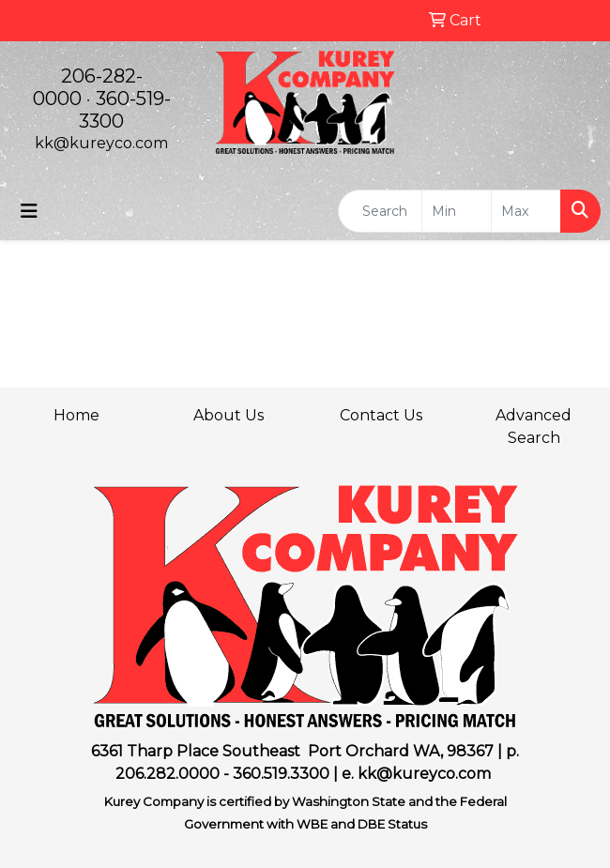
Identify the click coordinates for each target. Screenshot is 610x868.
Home (76, 415)
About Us (229, 415)
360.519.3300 (281, 774)
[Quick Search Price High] (526, 211)
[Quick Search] (380, 211)
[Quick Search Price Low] (457, 211)
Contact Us (381, 415)
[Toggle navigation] (29, 211)
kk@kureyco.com (101, 143)
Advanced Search (534, 426)
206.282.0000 (168, 774)
